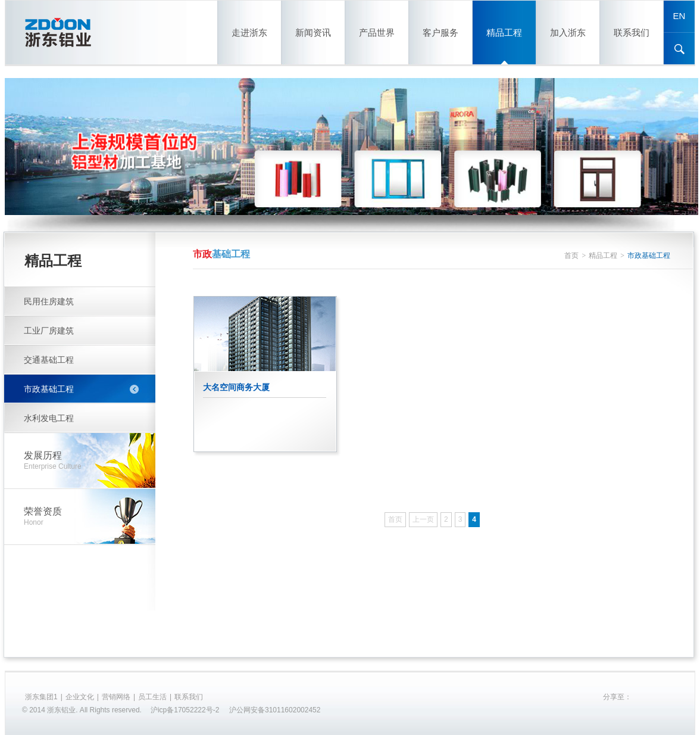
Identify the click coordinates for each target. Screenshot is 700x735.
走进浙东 (249, 32)
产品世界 (377, 32)
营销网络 (116, 697)
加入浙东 (568, 32)
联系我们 (632, 32)
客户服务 (440, 32)
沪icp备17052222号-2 (185, 710)
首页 (571, 256)
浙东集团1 (41, 697)
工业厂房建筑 (49, 331)
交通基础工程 (49, 360)
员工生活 (152, 697)
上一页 (423, 519)
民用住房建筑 (49, 301)
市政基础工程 (49, 389)
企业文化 (80, 697)
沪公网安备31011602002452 (275, 710)
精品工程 (504, 32)
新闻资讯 (313, 32)
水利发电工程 (49, 418)
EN (679, 16)
